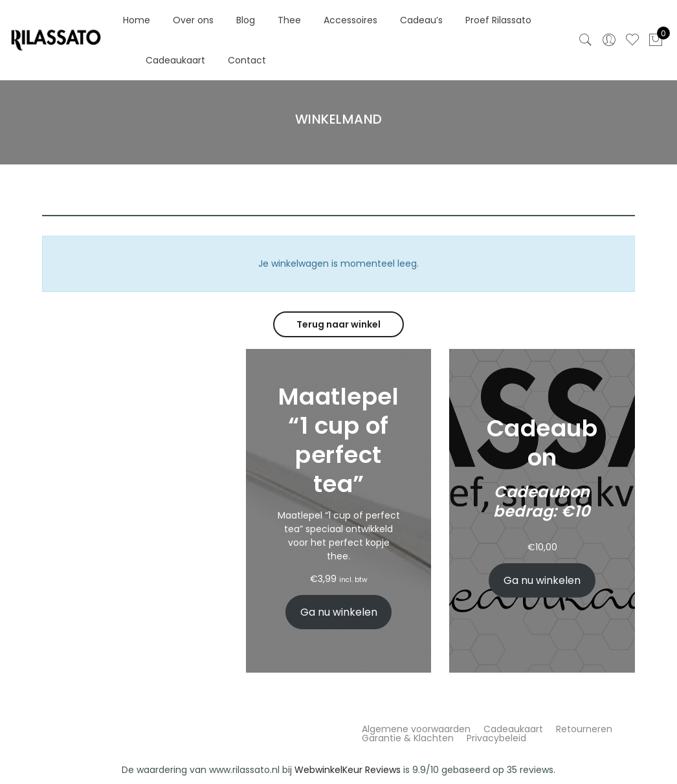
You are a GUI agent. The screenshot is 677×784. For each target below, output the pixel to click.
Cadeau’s (421, 20)
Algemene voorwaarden (416, 729)
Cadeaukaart (175, 60)
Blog (246, 20)
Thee (289, 20)
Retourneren (584, 729)
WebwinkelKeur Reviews (348, 770)
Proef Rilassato (498, 20)
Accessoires (350, 20)
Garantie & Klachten (408, 738)
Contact (247, 60)
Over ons (193, 20)
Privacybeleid (496, 738)
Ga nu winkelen (339, 612)
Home (137, 20)
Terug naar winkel (338, 324)
